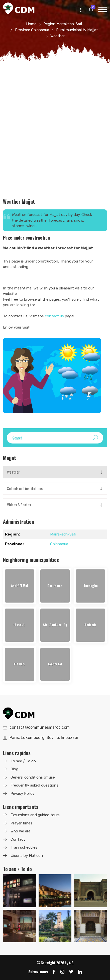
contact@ (40, 727)
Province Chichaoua (32, 30)
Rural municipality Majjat (77, 30)
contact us (54, 316)
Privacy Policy (22, 794)
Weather (13, 472)
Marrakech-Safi (63, 534)
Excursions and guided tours (35, 815)
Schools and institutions (25, 488)
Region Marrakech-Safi (63, 24)
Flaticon (36, 856)
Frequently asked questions (34, 785)
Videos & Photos (19, 505)
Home (31, 24)
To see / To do (23, 761)
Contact (18, 839)
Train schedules (24, 847)
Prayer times (21, 823)
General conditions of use (33, 777)
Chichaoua (59, 544)
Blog (14, 769)
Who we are (20, 831)
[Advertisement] (55, 134)
